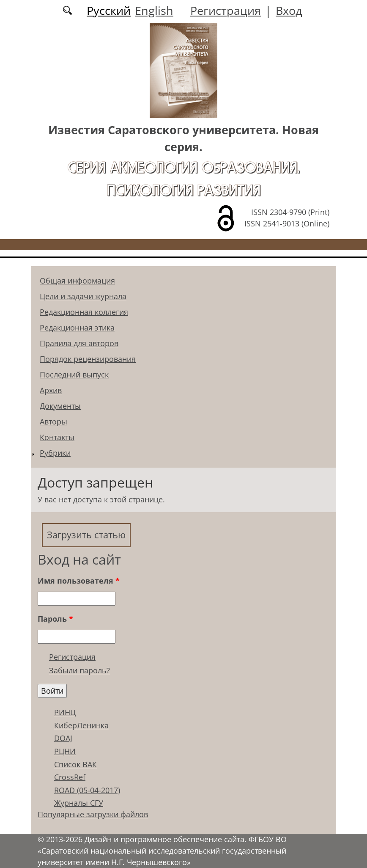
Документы (60, 406)
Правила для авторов (79, 343)
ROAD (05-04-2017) (87, 790)
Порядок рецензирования (88, 359)
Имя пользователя (79, 581)
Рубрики (55, 453)
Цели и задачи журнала (83, 296)
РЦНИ (65, 751)
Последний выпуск (74, 375)
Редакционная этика (77, 328)
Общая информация (77, 281)
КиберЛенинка (81, 725)
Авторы (53, 422)
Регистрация (226, 10)
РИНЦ (65, 712)
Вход (289, 10)
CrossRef (70, 777)
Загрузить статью (86, 535)
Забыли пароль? (79, 670)
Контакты (57, 437)
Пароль (55, 619)
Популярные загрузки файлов (93, 814)
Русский (109, 10)
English (154, 10)
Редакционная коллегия (84, 312)
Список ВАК (75, 764)
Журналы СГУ (79, 803)
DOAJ (63, 738)
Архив (51, 390)
